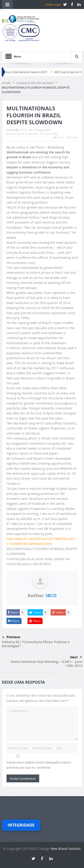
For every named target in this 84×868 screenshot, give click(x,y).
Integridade (21, 825)
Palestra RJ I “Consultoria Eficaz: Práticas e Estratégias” (36, 644)
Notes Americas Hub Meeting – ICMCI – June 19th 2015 (47, 664)
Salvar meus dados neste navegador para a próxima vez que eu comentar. (39, 765)
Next (76, 657)
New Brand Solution (66, 849)
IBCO (23, 130)
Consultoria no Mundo (24, 134)
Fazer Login (53, 4)
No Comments (49, 134)
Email (72, 137)
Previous (11, 637)
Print (59, 137)
